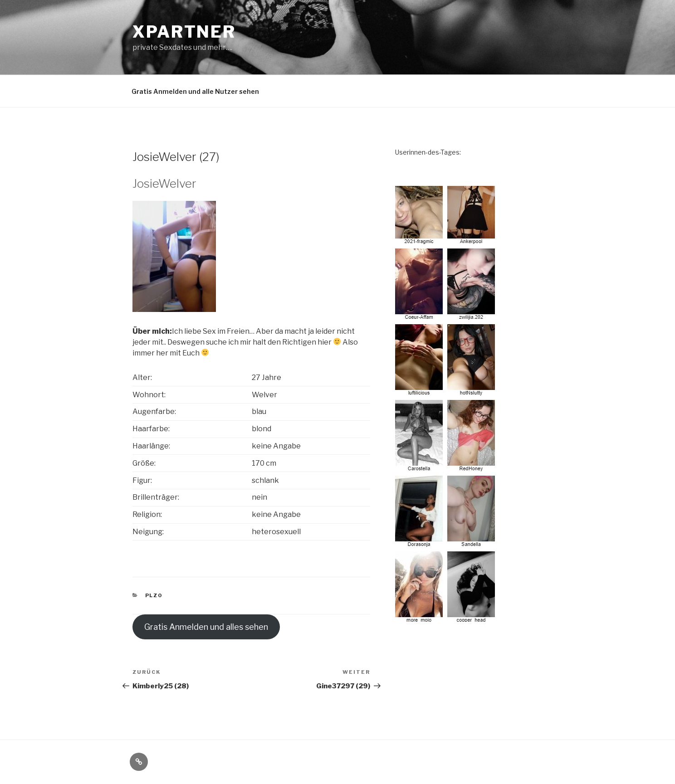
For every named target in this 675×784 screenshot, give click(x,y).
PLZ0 (154, 595)
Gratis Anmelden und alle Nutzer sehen (195, 91)
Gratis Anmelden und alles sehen (206, 627)
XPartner (184, 32)
